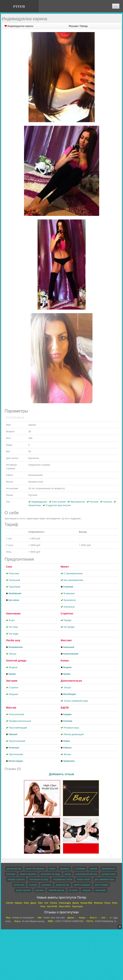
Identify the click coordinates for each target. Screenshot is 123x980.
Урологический (17, 741)
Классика (14, 573)
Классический (17, 714)
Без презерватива (73, 580)
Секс (9, 567)
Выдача (13, 667)
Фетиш (67, 754)
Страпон (14, 687)
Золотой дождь (16, 660)
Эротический (16, 754)
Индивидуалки (39, 502)
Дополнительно (71, 681)
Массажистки (78, 502)
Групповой (15, 587)
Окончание (13, 613)
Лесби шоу (13, 640)
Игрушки (14, 694)
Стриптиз (67, 613)
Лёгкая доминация (74, 734)
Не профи (69, 627)
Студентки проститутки (58, 505)
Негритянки (35, 505)
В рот (12, 620)
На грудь (14, 634)
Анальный (15, 580)
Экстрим (12, 681)
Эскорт (67, 687)
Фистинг (66, 640)
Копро (65, 660)
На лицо (14, 627)
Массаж (11, 707)
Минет (65, 567)
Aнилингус (69, 607)
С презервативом (73, 573)
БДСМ (65, 707)
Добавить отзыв (61, 774)
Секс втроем (59, 502)
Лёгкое (13, 654)
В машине (69, 593)
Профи (67, 620)
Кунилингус (70, 600)
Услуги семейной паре (76, 701)
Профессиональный (20, 721)
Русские (94, 502)
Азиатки (107, 502)
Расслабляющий (18, 728)
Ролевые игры (71, 728)
